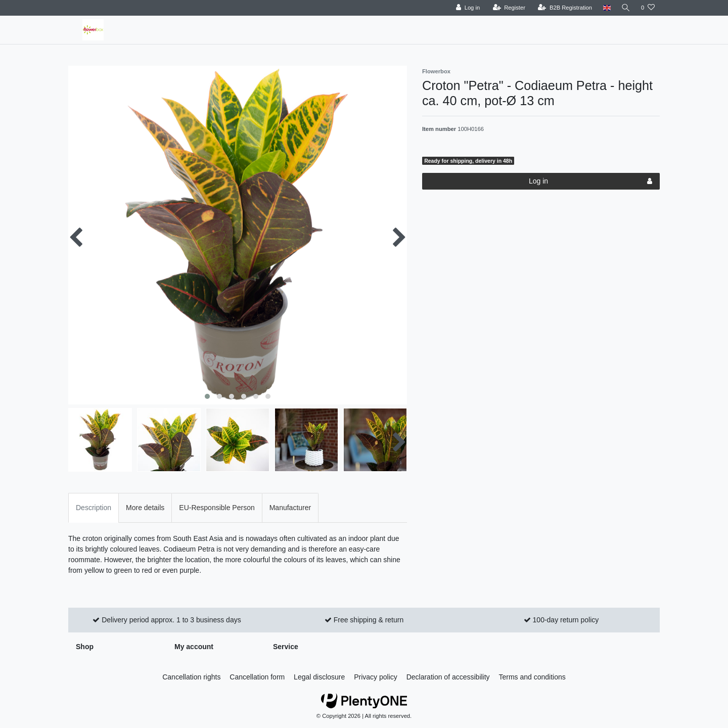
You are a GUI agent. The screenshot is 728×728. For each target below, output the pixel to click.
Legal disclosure (319, 677)
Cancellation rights (191, 677)
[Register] (508, 8)
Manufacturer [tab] (290, 508)
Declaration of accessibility (448, 677)
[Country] (605, 8)
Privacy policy (376, 677)
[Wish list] (648, 8)
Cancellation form (257, 677)
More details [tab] (145, 508)
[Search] (625, 8)
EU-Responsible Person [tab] (217, 508)
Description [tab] (94, 508)
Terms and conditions (532, 677)
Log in (590, 181)
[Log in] (466, 8)
